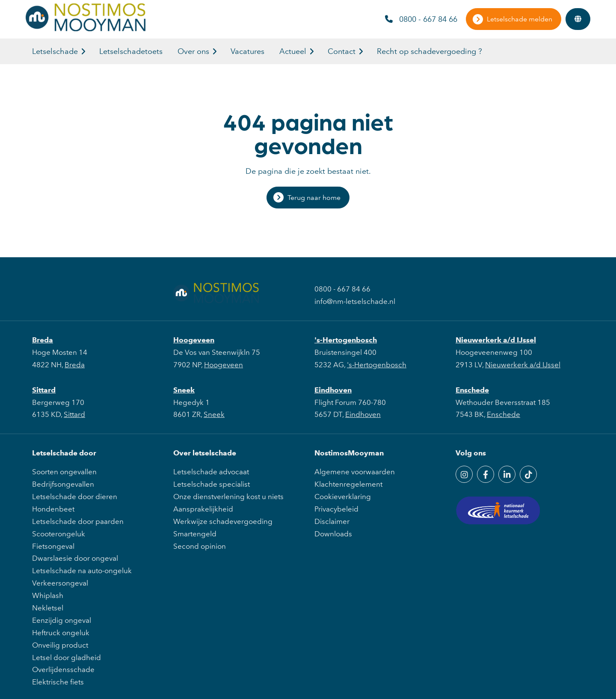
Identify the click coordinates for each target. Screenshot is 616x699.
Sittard (44, 390)
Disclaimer (332, 521)
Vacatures (247, 51)
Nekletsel (48, 608)
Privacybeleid (336, 509)
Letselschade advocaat (211, 472)
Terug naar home (314, 198)
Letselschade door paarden (78, 521)
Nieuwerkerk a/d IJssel (496, 340)
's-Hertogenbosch (346, 340)
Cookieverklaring (343, 497)
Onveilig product (60, 645)
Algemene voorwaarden (355, 472)
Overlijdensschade (63, 669)
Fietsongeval (53, 546)
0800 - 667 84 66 (421, 19)
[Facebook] (486, 474)
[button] (83, 51)
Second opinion (200, 546)
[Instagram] (464, 474)
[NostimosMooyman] (86, 29)
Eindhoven (333, 390)
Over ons (193, 51)
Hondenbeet (53, 509)
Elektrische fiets (58, 682)
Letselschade (55, 51)
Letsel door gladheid (67, 657)
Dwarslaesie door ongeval (75, 558)
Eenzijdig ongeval (62, 620)
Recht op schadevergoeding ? (429, 51)
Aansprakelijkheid (203, 509)
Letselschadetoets (131, 51)
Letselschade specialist (212, 484)
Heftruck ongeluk (61, 633)
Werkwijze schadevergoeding (223, 521)
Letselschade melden (520, 19)
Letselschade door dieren (75, 497)
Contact (342, 51)
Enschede (472, 390)
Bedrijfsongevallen (63, 484)
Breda (43, 340)
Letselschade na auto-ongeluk (82, 571)
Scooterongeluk (59, 534)
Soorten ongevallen (64, 472)
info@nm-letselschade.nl (355, 301)
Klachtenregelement (348, 484)
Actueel (293, 51)
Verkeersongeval (60, 583)
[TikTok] (528, 474)
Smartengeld (195, 534)
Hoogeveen (194, 340)
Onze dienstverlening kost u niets (228, 497)
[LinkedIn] (507, 474)
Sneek (184, 390)
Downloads (333, 534)
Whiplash (48, 595)
